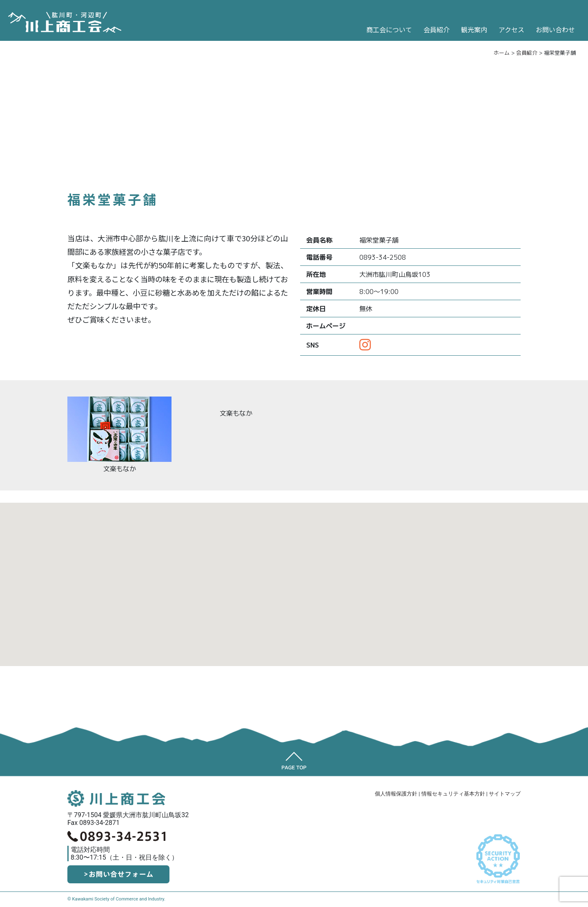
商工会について (389, 29)
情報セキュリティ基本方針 (453, 794)
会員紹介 (437, 29)
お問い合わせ (555, 29)
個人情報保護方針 (396, 794)
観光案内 (474, 29)
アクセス (511, 29)
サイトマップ (505, 794)
